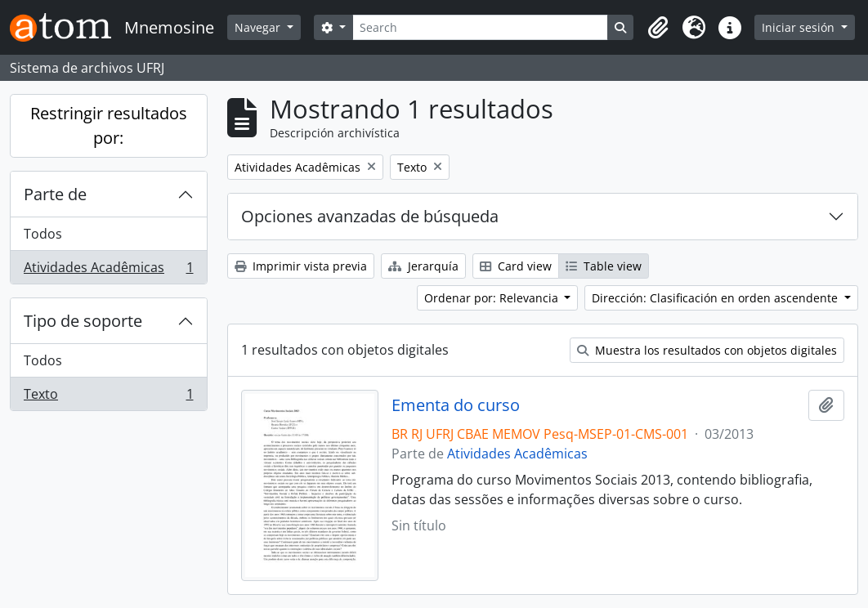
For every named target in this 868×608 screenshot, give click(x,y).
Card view (516, 266)
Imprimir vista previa (301, 266)
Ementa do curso (456, 405)
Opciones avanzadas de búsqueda (370, 216)
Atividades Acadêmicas (108, 270)
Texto (108, 397)
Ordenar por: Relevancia (493, 298)
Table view (604, 266)
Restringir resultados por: (109, 125)
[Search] (481, 27)
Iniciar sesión (800, 27)
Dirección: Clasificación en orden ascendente (716, 298)
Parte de (55, 194)
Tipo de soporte (83, 321)
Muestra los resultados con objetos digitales (707, 350)
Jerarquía (423, 266)
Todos (43, 234)
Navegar (259, 27)
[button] (658, 28)
